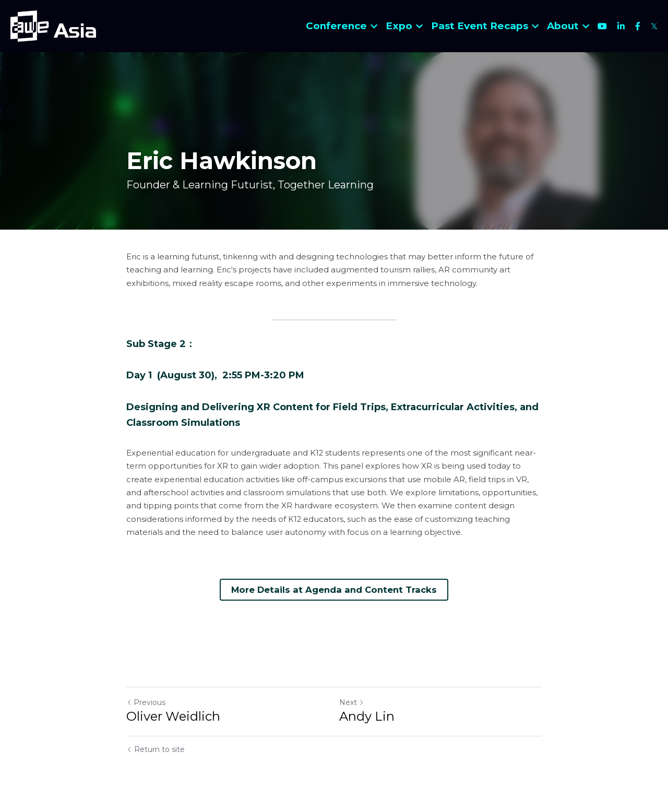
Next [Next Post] (352, 702)
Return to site (156, 749)
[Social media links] (602, 26)
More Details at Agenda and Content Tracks (334, 589)
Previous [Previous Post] (146, 702)
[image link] (53, 25)
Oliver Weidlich (173, 716)
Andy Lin (367, 716)
